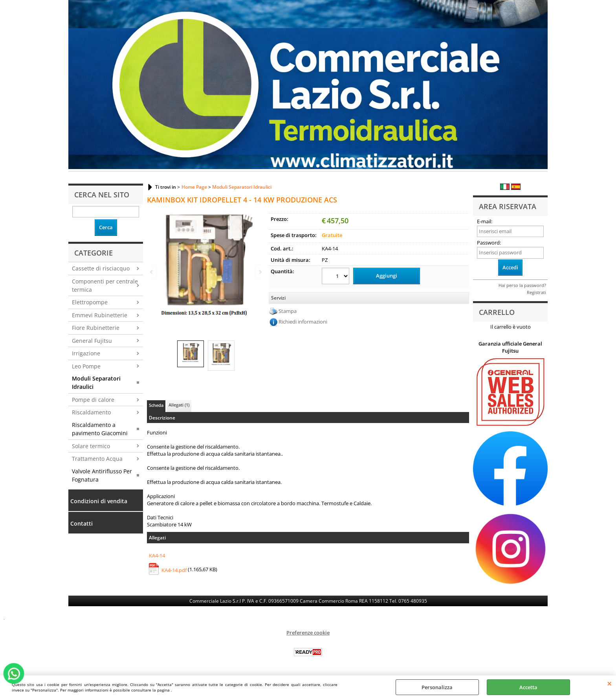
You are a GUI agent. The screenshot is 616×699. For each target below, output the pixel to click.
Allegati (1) (179, 405)
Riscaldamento (91, 412)
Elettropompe (90, 302)
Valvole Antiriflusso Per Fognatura (102, 475)
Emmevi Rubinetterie (100, 315)
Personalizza (437, 687)
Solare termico (91, 446)
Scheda (156, 405)
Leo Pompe (86, 366)
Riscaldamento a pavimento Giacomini (100, 429)
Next (260, 272)
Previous (152, 272)
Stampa (288, 311)
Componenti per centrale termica (105, 285)
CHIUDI (610, 683)
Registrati (536, 292)
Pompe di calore (93, 400)
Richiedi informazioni (303, 322)
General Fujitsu (92, 341)
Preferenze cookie (308, 633)
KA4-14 (157, 556)
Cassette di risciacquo (101, 268)
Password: (489, 243)
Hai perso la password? (522, 285)
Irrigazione (86, 353)
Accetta (528, 687)
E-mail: (485, 221)
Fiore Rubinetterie (96, 328)
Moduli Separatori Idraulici (96, 383)
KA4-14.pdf (174, 570)
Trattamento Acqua (97, 459)
